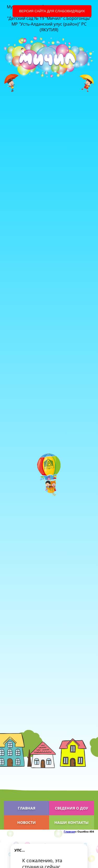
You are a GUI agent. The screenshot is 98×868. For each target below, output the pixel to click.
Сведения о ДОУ (71, 808)
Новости (27, 822)
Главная (27, 808)
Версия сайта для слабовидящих (52, 11)
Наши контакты (71, 822)
